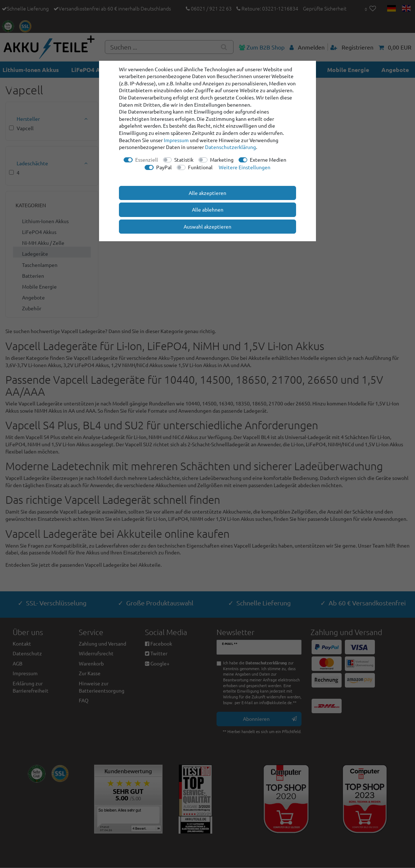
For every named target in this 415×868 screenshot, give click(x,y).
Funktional (200, 167)
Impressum (176, 140)
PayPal (164, 167)
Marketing (222, 159)
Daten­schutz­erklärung (230, 147)
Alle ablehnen (208, 209)
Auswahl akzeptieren (208, 226)
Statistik (184, 159)
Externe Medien (268, 159)
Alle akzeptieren (208, 193)
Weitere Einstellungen (245, 167)
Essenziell (147, 159)
